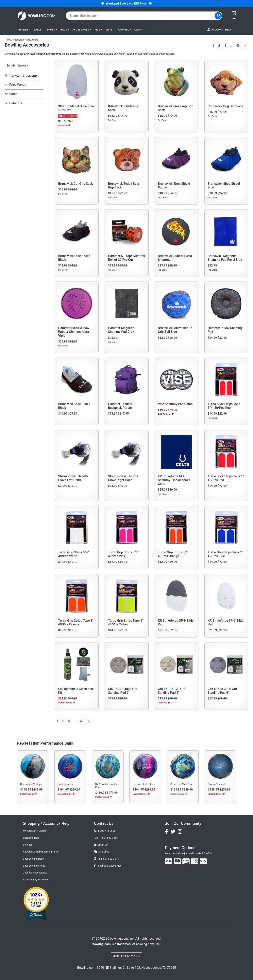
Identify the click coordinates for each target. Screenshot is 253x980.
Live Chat (101, 852)
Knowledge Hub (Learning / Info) (41, 852)
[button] (25, 29)
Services (28, 845)
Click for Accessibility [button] (35, 873)
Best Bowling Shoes (34, 866)
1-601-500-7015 (109, 838)
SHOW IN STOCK (25, 76)
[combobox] (141, 16)
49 (238, 46)
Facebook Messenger (107, 866)
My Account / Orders (34, 831)
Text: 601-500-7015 (106, 859)
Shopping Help (31, 838)
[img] (203, 861)
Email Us (101, 845)
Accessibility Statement (36, 880)
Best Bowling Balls (33, 859)
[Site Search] (218, 16)
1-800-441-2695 (105, 831)
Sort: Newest (16, 66)
